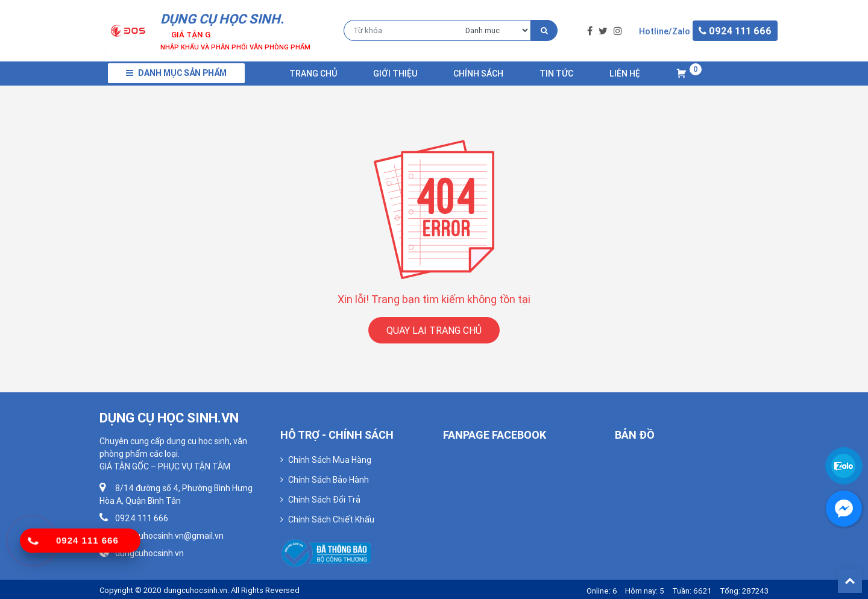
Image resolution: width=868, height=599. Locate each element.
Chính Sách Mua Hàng (330, 460)
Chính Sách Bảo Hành (329, 480)
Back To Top (850, 581)
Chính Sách (478, 74)
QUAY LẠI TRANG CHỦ (434, 330)
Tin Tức (556, 74)
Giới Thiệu (395, 74)
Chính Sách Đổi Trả (324, 500)
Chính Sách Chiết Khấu (331, 519)
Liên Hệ (625, 74)
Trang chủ (313, 74)
